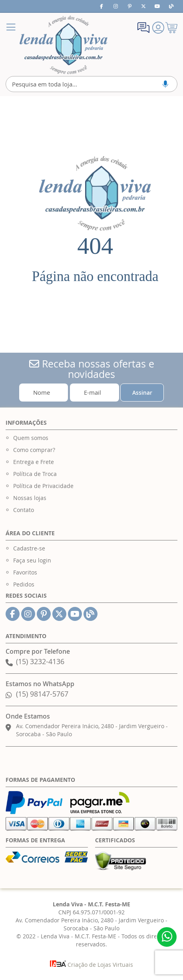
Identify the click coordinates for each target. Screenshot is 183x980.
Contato (24, 510)
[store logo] (64, 45)
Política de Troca (35, 474)
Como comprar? (34, 450)
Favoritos (25, 572)
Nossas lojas (30, 498)
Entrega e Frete (34, 462)
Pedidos (24, 584)
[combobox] (92, 84)
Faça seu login (32, 560)
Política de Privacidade (43, 486)
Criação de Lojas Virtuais (91, 965)
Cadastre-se (29, 548)
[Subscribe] (142, 393)
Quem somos (31, 438)
